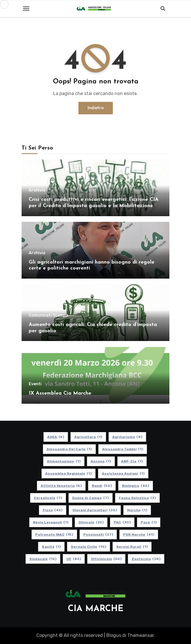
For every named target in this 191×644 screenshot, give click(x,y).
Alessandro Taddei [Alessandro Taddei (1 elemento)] (123, 449)
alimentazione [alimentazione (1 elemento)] (64, 461)
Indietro (96, 108)
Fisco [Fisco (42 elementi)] (53, 510)
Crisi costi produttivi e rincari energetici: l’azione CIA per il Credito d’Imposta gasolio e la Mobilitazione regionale (94, 206)
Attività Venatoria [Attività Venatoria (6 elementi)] (61, 486)
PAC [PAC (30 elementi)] (122, 522)
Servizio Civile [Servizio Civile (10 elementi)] (89, 547)
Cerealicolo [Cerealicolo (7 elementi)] (48, 498)
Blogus (114, 635)
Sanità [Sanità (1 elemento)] (51, 547)
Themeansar (141, 635)
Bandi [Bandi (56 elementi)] (102, 486)
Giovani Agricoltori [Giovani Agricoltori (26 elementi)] (95, 510)
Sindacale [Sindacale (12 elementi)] (43, 559)
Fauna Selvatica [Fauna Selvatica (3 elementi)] (137, 498)
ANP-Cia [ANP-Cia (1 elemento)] (132, 461)
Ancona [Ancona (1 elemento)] (101, 461)
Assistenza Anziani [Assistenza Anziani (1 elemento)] (123, 473)
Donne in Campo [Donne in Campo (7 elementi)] (91, 498)
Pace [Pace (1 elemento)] (149, 522)
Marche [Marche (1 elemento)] (137, 510)
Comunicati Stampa (48, 315)
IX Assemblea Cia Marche (60, 393)
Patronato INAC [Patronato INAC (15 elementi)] (54, 534)
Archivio (37, 190)
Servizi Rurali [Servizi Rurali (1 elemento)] (132, 547)
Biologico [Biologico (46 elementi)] (136, 486)
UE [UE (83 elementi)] (74, 559)
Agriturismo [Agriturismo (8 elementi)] (127, 437)
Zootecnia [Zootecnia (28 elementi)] (146, 559)
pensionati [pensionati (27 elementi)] (98, 534)
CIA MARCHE (96, 609)
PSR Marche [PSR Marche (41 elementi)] (139, 534)
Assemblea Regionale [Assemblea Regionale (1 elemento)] (68, 473)
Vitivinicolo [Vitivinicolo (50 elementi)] (106, 559)
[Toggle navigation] (26, 9)
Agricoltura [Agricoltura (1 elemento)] (88, 437)
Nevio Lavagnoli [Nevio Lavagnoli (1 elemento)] (51, 522)
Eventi (35, 384)
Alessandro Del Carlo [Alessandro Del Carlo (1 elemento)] (69, 449)
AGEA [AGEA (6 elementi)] (56, 437)
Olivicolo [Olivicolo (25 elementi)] (91, 522)
